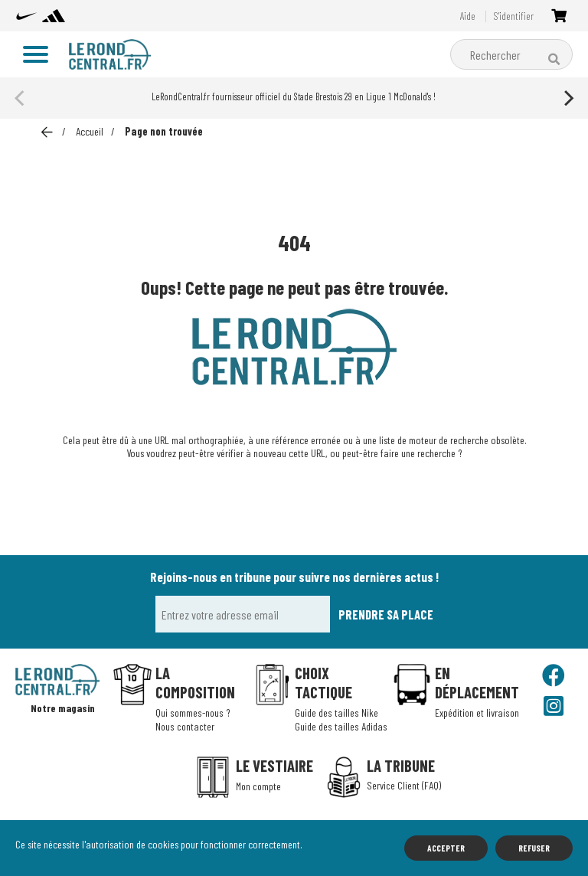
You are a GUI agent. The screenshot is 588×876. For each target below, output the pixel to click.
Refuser (534, 848)
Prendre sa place (386, 614)
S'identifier (513, 16)
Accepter (446, 848)
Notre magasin (64, 709)
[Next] (567, 98)
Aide (466, 16)
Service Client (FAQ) (404, 785)
